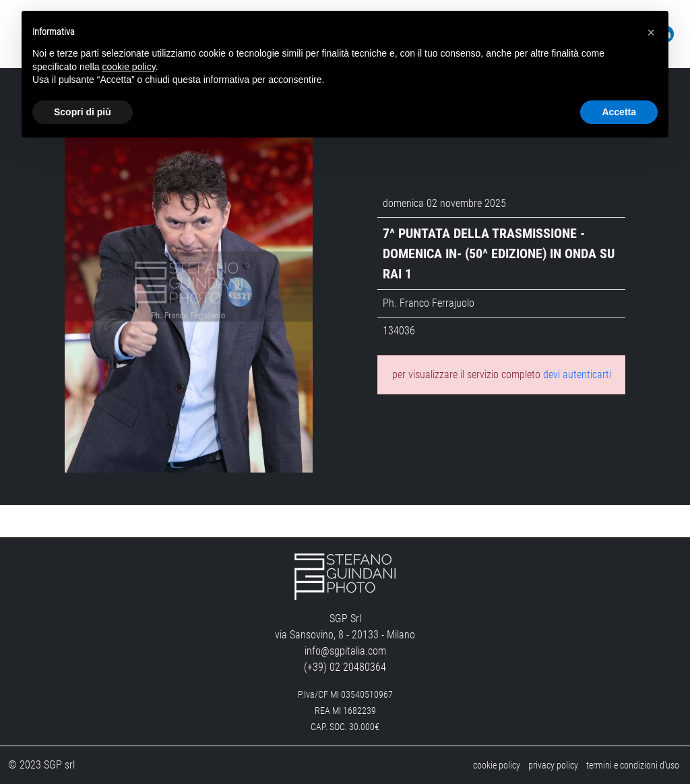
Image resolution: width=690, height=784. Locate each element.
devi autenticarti (577, 374)
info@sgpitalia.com (345, 651)
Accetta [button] (619, 112)
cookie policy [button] (129, 67)
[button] (651, 32)
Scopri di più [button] (83, 112)
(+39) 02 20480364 (345, 667)
